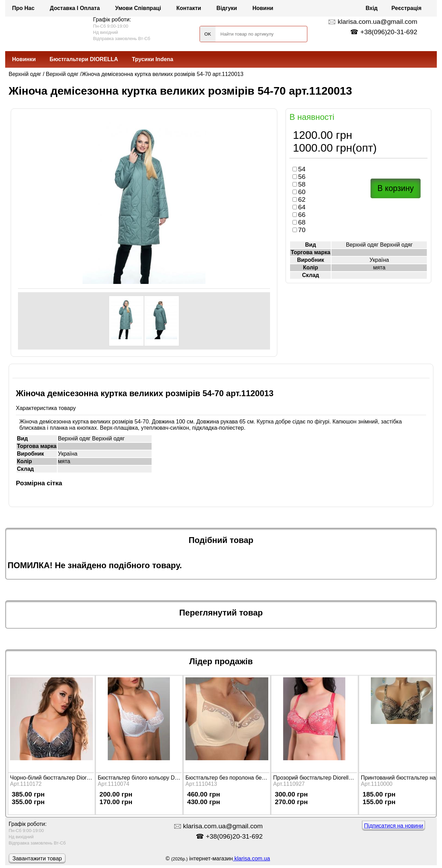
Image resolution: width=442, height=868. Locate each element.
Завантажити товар (37, 859)
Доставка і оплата (75, 8)
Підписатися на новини (393, 826)
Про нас (23, 8)
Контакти (189, 8)
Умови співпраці (138, 8)
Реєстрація (407, 8)
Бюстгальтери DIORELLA (84, 59)
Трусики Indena (153, 59)
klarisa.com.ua (251, 859)
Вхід (372, 8)
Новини (263, 8)
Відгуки (227, 8)
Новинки (24, 59)
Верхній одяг (25, 74)
